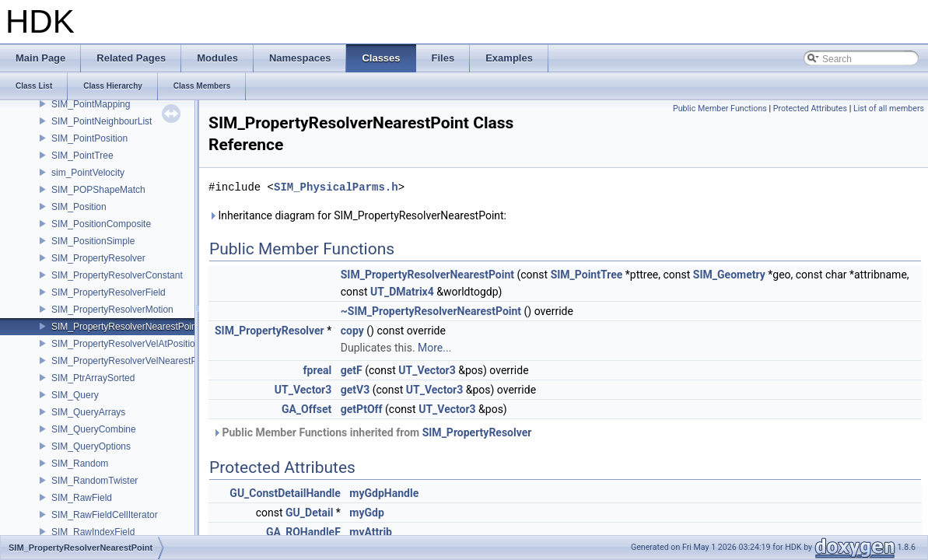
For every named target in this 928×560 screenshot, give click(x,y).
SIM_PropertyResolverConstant (117, 275)
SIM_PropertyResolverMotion (112, 310)
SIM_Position (79, 207)
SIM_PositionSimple (93, 241)
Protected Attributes (810, 108)
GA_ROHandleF (303, 532)
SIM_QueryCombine (94, 429)
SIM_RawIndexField (93, 532)
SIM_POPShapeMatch (98, 190)
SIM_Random (80, 464)
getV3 (355, 390)
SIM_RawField (82, 498)
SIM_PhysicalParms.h (336, 187)
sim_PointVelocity (88, 173)
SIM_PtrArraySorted (93, 378)
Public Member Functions (720, 108)
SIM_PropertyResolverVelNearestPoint (132, 361)
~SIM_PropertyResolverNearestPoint (431, 311)
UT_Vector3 (427, 370)
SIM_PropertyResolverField (109, 292)
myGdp (366, 513)
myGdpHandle (384, 493)
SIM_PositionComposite (101, 224)
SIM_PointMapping (91, 104)
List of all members (889, 108)
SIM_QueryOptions (91, 446)
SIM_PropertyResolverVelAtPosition (126, 344)
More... (434, 348)
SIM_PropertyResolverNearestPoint (125, 327)
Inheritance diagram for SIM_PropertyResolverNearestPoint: (357, 215)
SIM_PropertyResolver (98, 258)
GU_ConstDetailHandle (285, 493)
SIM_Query (75, 395)
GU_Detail (309, 513)
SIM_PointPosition (89, 138)
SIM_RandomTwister (95, 481)
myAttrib (371, 532)
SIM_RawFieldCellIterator (105, 515)
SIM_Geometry (729, 275)
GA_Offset (306, 409)
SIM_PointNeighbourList (102, 121)
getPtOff (362, 409)
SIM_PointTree (82, 156)
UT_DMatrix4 (402, 292)
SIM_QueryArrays (88, 412)
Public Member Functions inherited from (372, 432)
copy (352, 331)
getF (352, 370)
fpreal (318, 370)
